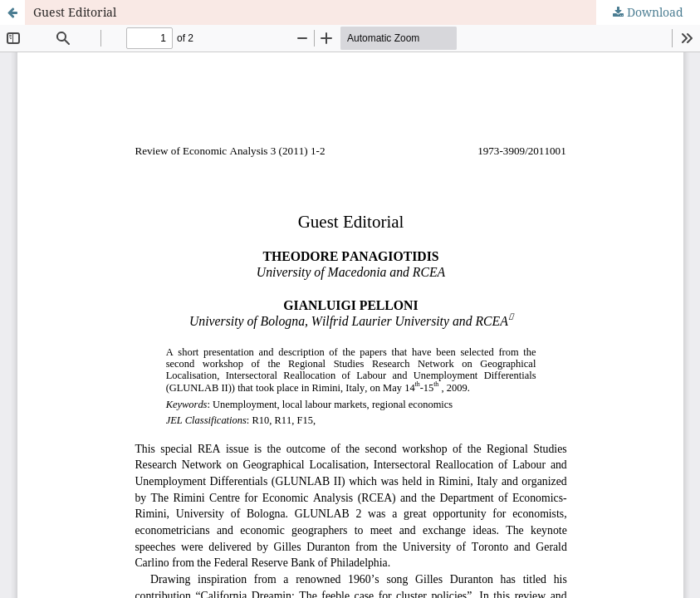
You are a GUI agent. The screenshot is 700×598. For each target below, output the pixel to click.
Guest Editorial (75, 12)
